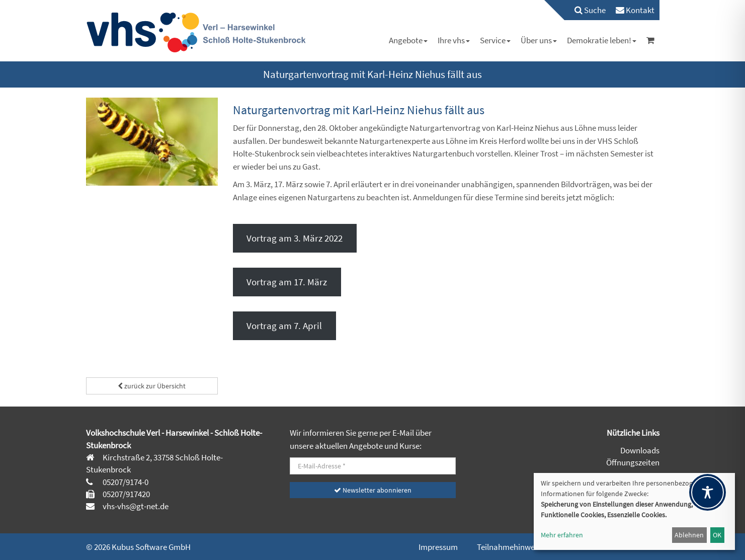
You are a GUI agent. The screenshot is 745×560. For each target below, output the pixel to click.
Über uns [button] (539, 40)
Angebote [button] (408, 40)
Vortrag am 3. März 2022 (295, 238)
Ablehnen (689, 535)
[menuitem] (585, 10)
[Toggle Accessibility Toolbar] (708, 492)
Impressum (438, 547)
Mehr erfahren (562, 535)
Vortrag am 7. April (284, 326)
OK (717, 535)
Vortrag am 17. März (287, 282)
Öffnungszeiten (633, 462)
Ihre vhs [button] (454, 40)
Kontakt (635, 10)
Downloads (640, 450)
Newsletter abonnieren (373, 490)
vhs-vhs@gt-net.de (135, 506)
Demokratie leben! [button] (602, 40)
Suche (590, 10)
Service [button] (495, 40)
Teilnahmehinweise (511, 547)
